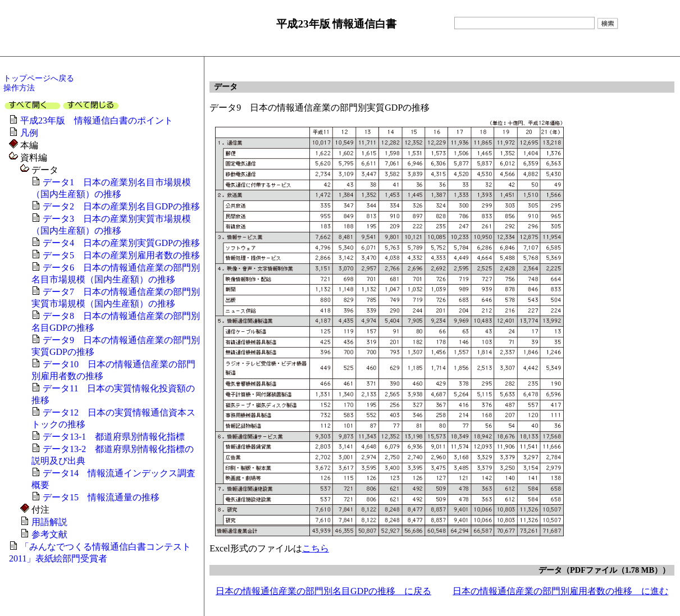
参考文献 (49, 534)
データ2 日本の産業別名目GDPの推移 (121, 206)
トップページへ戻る (39, 78)
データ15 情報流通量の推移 (101, 497)
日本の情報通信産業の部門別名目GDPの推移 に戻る (323, 591)
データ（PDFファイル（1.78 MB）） (604, 570)
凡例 (29, 133)
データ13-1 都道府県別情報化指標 (114, 437)
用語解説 (49, 522)
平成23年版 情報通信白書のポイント (97, 120)
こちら (316, 548)
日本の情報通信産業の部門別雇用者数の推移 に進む (560, 591)
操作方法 (19, 88)
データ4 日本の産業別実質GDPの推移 (121, 243)
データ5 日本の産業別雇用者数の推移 (121, 255)
